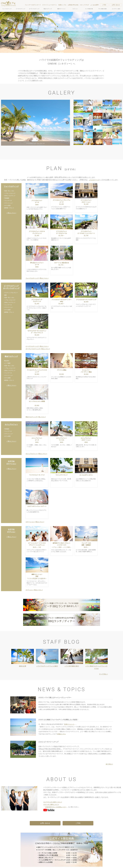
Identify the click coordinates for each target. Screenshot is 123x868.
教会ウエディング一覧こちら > (36, 417)
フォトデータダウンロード (33, 5)
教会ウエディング (48, 9)
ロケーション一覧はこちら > (35, 522)
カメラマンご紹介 (116, 9)
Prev (4, 123)
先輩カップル (62, 5)
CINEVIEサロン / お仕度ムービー (56, 807)
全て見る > (109, 764)
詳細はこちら (61, 734)
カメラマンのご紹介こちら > (53, 802)
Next (67, 123)
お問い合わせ (116, 5)
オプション (75, 9)
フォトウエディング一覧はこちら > (37, 278)
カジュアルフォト (11, 424)
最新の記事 (23, 666)
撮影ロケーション (61, 9)
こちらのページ (94, 180)
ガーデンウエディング (34, 9)
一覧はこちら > (11, 213)
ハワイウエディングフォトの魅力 (47, 666)
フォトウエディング (7, 9)
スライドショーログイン (50, 5)
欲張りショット (69, 724)
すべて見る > (103, 674)
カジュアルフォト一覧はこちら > (36, 454)
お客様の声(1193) (73, 5)
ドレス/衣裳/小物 (89, 9)
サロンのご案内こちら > (51, 805)
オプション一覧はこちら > (34, 590)
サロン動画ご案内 (102, 9)
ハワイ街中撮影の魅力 (72, 666)
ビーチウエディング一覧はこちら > (37, 346)
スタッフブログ (84, 5)
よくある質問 (94, 5)
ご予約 (104, 5)
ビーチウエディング (21, 9)
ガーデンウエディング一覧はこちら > (38, 349)
